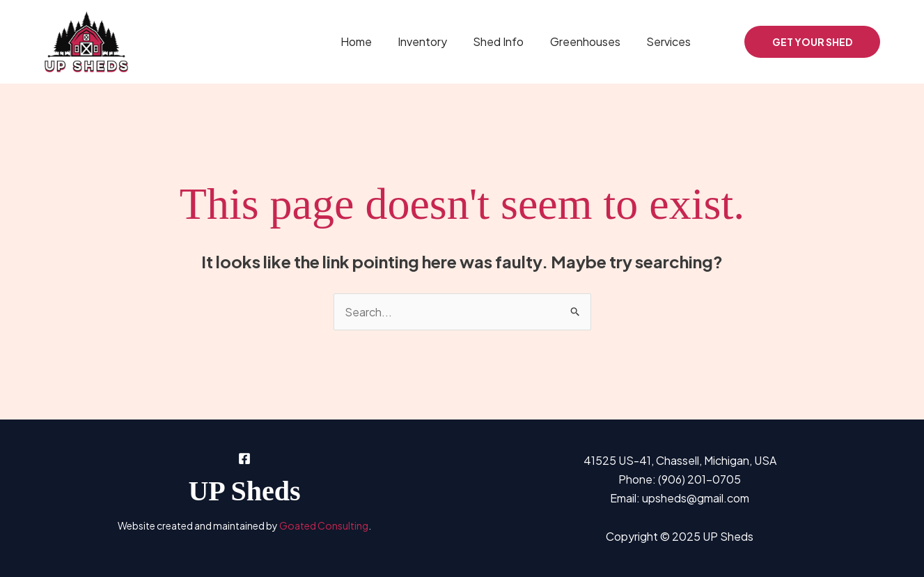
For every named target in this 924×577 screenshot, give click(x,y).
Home (373, 41)
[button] (812, 42)
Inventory (436, 41)
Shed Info (508, 41)
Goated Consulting (324, 525)
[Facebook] (724, 43)
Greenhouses (591, 41)
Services (671, 41)
